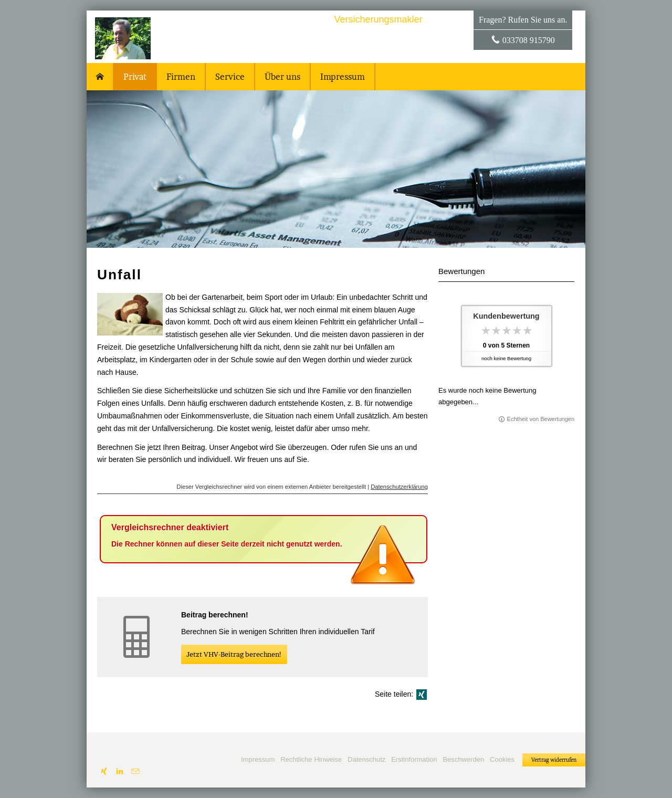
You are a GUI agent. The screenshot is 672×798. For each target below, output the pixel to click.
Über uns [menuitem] (282, 77)
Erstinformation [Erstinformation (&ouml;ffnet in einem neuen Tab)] (414, 759)
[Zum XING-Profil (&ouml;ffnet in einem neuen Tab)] (104, 771)
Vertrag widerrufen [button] (554, 760)
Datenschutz (366, 759)
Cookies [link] (502, 759)
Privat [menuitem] (135, 77)
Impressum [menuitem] (343, 77)
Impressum (258, 759)
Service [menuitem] (230, 77)
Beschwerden (463, 759)
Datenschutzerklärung (399, 487)
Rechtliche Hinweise (311, 759)
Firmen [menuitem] (181, 77)
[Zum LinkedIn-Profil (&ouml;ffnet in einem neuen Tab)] (120, 771)
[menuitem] (100, 77)
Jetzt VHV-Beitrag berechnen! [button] (234, 654)
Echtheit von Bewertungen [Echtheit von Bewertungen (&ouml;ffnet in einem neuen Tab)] (541, 419)
